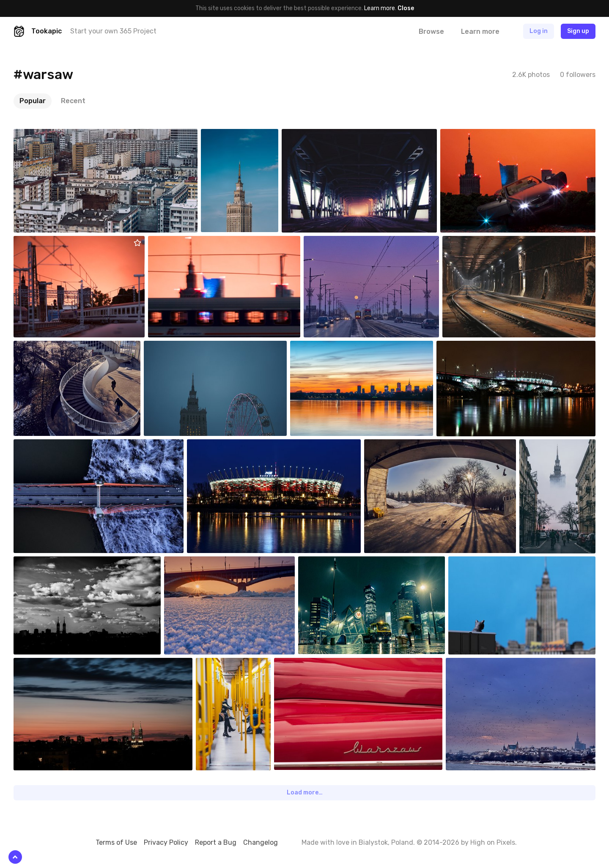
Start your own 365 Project (113, 31)
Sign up (578, 31)
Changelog (261, 842)
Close (406, 8)
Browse (431, 31)
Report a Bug (216, 842)
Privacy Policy (166, 842)
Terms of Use (116, 842)
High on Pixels (493, 842)
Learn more (380, 8)
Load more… (305, 793)
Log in (539, 31)
